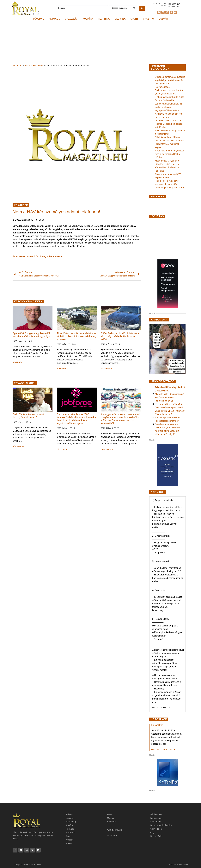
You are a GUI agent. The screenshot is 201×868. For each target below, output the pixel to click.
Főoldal (38, 19)
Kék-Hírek (38, 66)
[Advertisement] (100, 43)
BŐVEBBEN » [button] (18, 362)
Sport (134, 19)
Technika (104, 19)
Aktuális (54, 19)
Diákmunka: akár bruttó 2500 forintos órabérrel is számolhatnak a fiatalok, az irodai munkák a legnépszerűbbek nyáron (77, 419)
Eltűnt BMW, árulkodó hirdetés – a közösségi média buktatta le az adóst (120, 336)
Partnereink (155, 822)
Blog (152, 832)
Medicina (120, 19)
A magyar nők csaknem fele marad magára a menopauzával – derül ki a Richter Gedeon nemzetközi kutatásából (120, 419)
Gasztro (149, 19)
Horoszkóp (157, 725)
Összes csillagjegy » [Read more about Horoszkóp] (163, 749)
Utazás (110, 818)
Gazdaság (71, 19)
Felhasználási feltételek (161, 825)
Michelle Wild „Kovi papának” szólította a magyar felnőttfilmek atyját (169, 397)
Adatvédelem (156, 829)
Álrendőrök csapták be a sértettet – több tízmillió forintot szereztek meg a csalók (76, 336)
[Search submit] (142, 8)
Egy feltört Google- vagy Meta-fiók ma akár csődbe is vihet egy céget (32, 335)
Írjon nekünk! (156, 836)
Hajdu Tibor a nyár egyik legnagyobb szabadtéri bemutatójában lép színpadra (169, 184)
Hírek (27, 66)
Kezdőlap (17, 66)
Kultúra (88, 19)
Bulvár (163, 19)
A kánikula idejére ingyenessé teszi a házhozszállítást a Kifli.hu (170, 154)
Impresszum (156, 818)
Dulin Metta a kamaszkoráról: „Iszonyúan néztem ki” (29, 416)
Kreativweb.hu (183, 865)
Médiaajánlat (156, 814)
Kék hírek (112, 822)
